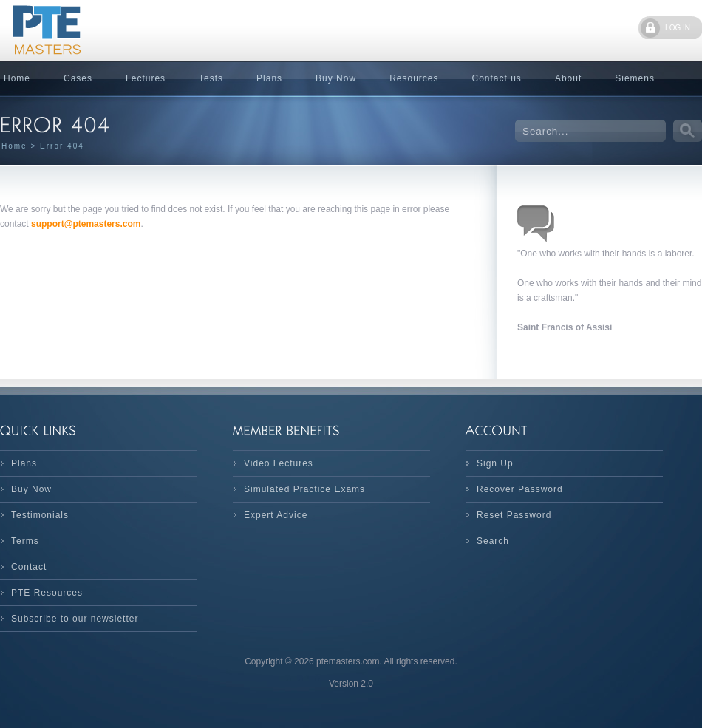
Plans (269, 78)
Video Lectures (279, 463)
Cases (78, 78)
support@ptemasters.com (86, 224)
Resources (414, 78)
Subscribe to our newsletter (75, 619)
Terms (25, 541)
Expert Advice (276, 515)
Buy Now (336, 78)
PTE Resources (47, 593)
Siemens (635, 78)
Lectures (146, 78)
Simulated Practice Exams (304, 489)
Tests (211, 78)
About (568, 78)
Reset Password (514, 515)
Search (493, 541)
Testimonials (40, 515)
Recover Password (520, 489)
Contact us (497, 78)
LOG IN (678, 28)
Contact (29, 567)
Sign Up (495, 463)
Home (14, 146)
